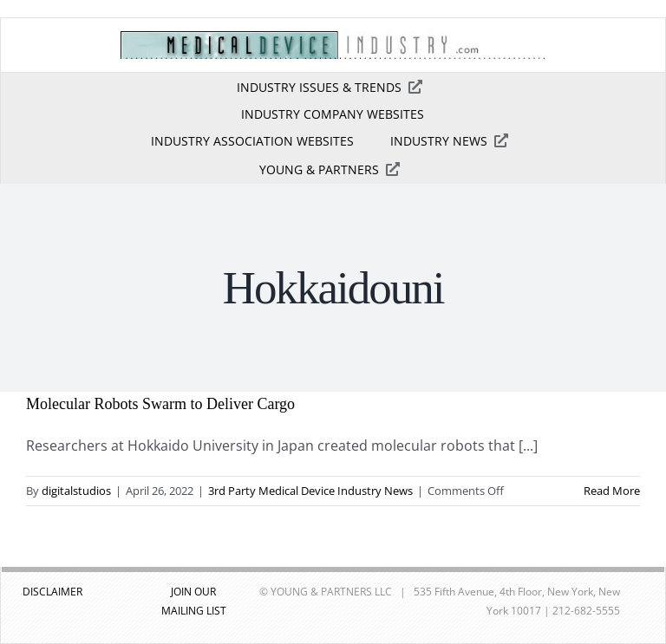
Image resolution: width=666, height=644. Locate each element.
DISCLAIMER (52, 592)
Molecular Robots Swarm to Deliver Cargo (160, 404)
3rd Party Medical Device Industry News (310, 491)
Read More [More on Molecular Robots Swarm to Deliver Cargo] (612, 491)
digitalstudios (76, 491)
